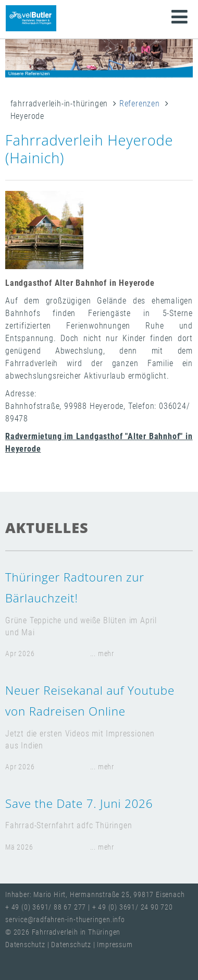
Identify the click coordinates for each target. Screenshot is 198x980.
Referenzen (140, 104)
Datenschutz (26, 945)
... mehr (102, 654)
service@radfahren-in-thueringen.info (65, 920)
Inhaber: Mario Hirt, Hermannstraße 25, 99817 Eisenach (95, 895)
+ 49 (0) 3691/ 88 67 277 (46, 907)
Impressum (115, 945)
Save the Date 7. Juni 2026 (79, 803)
